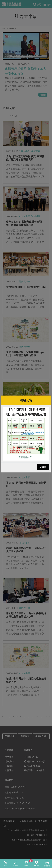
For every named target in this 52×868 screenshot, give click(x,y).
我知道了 (43, 467)
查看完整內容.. (26, 457)
